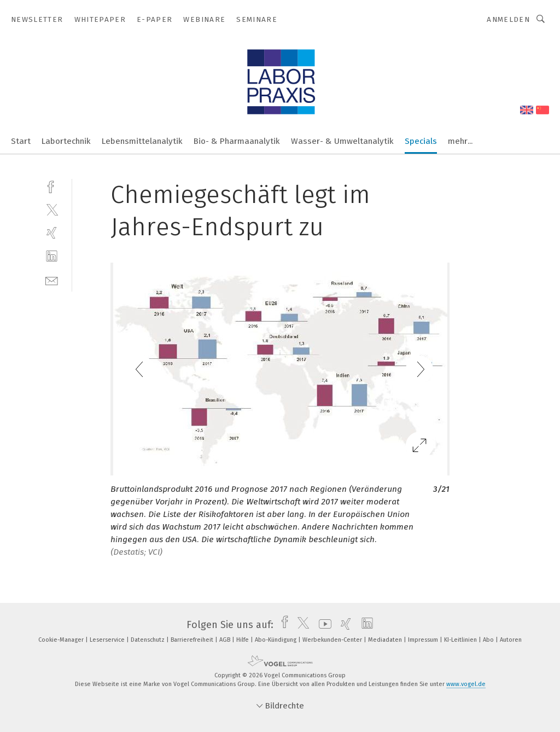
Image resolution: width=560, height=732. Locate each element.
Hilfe (243, 640)
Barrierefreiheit (193, 640)
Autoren (511, 640)
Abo (489, 640)
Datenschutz (148, 640)
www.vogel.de (466, 684)
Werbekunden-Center (333, 640)
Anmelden (508, 19)
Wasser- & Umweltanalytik (342, 141)
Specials (421, 141)
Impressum (424, 640)
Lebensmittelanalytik (142, 141)
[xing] (52, 233)
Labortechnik (66, 141)
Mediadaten (386, 640)
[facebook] (52, 186)
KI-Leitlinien (461, 640)
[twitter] (52, 209)
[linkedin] (52, 256)
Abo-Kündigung (276, 640)
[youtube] (322, 625)
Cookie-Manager (62, 640)
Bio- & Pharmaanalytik (237, 141)
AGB (226, 640)
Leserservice (108, 640)
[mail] (52, 280)
